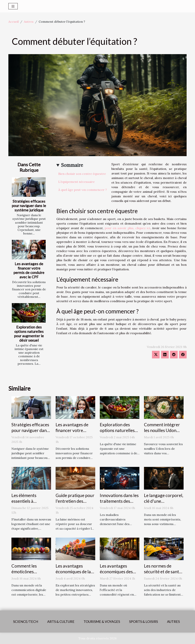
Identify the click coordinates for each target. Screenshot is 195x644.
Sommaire (72, 165)
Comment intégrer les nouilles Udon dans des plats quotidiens (162, 433)
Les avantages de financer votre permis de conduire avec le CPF (29, 270)
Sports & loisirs (143, 622)
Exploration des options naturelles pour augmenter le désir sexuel (29, 334)
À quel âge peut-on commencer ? (83, 190)
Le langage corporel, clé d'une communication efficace (164, 504)
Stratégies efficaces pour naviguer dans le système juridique (29, 206)
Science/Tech (26, 622)
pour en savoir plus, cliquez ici (127, 228)
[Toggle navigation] (13, 6)
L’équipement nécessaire (76, 182)
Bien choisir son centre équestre (82, 174)
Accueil (14, 22)
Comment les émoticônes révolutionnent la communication (28, 574)
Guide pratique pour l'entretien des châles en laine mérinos (75, 504)
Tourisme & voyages (102, 622)
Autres (29, 22)
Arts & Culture (61, 622)
